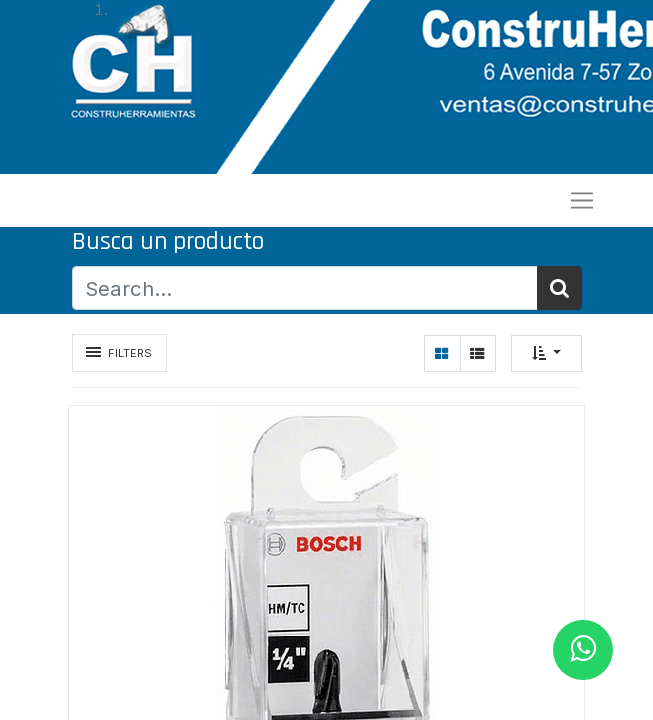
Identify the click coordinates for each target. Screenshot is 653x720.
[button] (546, 353)
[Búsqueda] (559, 288)
